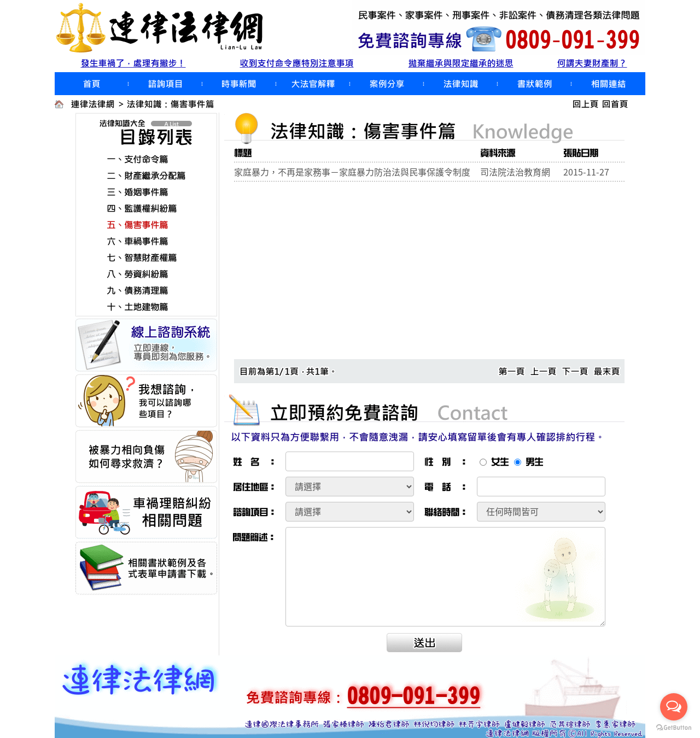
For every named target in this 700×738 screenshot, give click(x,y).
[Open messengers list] (674, 707)
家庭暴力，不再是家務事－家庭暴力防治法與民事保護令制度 (352, 172)
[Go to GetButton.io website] (674, 727)
